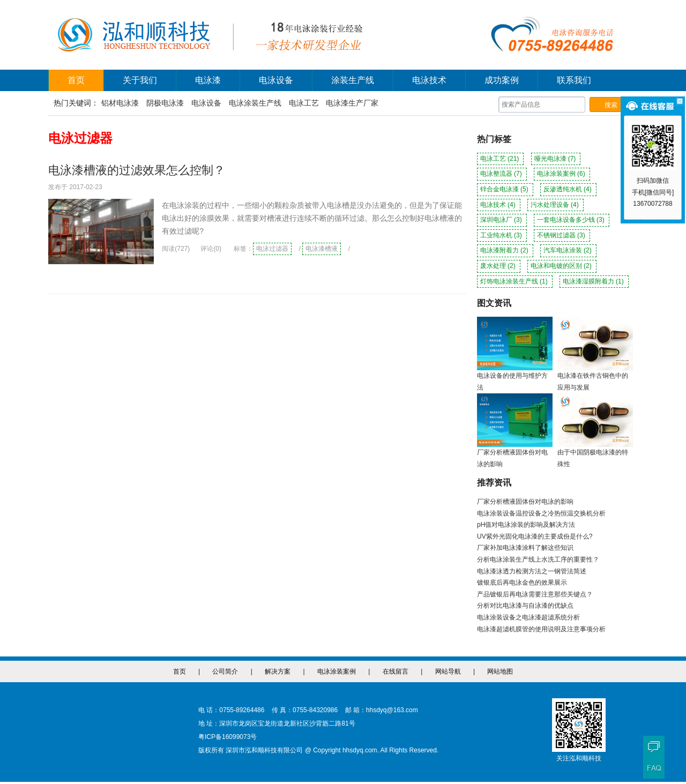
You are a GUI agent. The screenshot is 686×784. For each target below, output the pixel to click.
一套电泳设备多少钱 (572, 220)
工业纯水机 (502, 235)
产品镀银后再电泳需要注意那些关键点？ (535, 594)
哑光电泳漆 (556, 159)
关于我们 (140, 80)
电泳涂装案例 (562, 174)
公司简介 (225, 671)
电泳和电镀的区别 (562, 266)
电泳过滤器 (272, 249)
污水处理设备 (555, 205)
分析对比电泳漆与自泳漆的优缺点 (525, 606)
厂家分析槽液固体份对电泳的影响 (525, 502)
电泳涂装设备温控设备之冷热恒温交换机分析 (541, 513)
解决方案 (278, 671)
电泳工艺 (304, 103)
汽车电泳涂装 (568, 250)
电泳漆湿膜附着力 (594, 281)
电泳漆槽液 (322, 249)
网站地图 (500, 671)
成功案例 (502, 80)
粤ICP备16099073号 (228, 737)
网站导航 (448, 671)
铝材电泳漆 (120, 103)
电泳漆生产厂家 (352, 103)
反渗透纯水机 (568, 189)
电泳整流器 (502, 174)
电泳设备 (276, 80)
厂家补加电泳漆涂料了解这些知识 (525, 548)
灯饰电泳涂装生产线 (515, 281)
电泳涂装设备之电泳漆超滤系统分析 (528, 617)
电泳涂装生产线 (255, 103)
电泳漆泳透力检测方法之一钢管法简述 (532, 571)
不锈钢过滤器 (562, 235)
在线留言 (396, 671)
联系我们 (574, 80)
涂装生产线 (353, 80)
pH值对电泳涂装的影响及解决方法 (526, 525)
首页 (76, 80)
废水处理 (499, 266)
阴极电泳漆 (165, 103)
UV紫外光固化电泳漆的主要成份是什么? (535, 536)
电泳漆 (208, 80)
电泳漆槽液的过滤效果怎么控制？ (137, 170)
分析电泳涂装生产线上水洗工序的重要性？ (538, 559)
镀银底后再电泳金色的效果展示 (522, 583)
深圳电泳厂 (502, 220)
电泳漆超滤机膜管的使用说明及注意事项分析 (541, 629)
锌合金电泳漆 (505, 189)
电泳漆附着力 (505, 250)
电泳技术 (429, 80)
